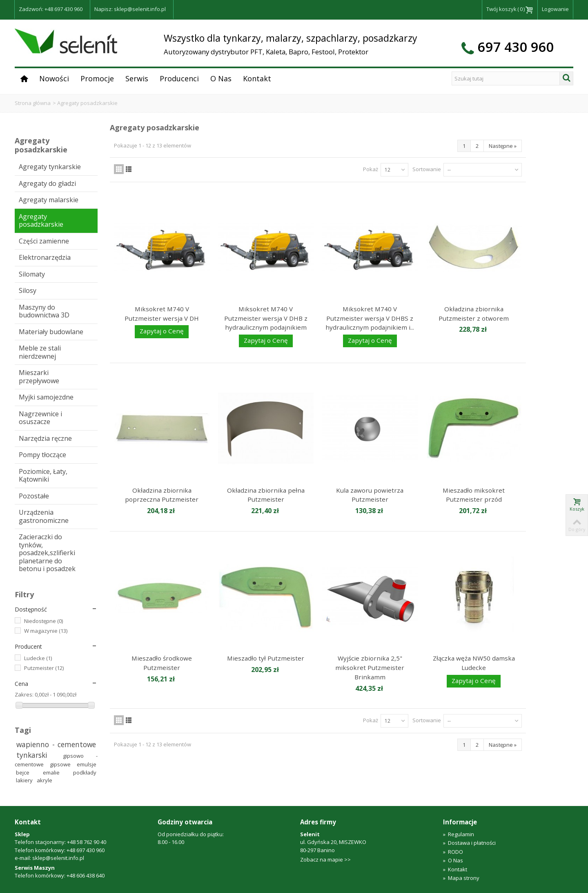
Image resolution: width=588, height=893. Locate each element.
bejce (28, 772)
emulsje (87, 764)
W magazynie (46, 631)
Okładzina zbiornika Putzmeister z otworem (474, 314)
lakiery (25, 780)
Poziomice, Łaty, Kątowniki (43, 476)
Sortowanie (427, 169)
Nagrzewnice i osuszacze (40, 418)
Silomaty (32, 274)
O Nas (221, 78)
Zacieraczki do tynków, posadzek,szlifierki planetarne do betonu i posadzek (47, 553)
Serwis (137, 78)
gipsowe (62, 764)
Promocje (97, 78)
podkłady (85, 772)
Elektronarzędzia (45, 257)
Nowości (54, 78)
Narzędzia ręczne (45, 438)
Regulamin (459, 834)
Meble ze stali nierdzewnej (40, 352)
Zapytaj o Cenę (162, 331)
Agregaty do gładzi (47, 183)
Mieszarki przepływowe (39, 377)
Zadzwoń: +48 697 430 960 (51, 9)
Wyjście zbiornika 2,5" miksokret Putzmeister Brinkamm (370, 667)
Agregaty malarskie (49, 200)
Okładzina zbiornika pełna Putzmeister (266, 495)
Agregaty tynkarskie (50, 167)
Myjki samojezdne (46, 397)
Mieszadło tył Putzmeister (266, 658)
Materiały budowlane (51, 332)
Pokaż (371, 169)
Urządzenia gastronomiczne (44, 516)
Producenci (179, 78)
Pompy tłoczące (42, 455)
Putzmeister (44, 668)
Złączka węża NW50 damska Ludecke (474, 663)
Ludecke (38, 658)
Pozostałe (34, 496)
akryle (45, 780)
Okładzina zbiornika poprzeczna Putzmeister (162, 495)
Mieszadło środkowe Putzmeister (162, 663)
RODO (453, 852)
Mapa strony (461, 878)
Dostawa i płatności (469, 843)
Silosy (28, 290)
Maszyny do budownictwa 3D (44, 311)
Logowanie (555, 9)
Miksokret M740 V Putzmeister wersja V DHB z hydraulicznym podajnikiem (266, 318)
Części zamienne (44, 241)
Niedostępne (43, 621)
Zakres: (24, 694)
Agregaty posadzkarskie (41, 221)
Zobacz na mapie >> (325, 860)
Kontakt (257, 78)
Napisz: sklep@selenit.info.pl (130, 9)
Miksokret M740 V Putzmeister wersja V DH (162, 314)
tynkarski (38, 755)
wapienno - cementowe (56, 744)
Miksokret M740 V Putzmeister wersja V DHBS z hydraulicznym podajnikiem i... (370, 318)
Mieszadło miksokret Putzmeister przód (474, 495)
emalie (57, 772)
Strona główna (33, 103)
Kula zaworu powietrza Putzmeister (370, 495)
